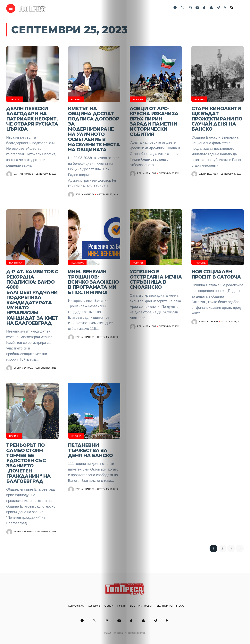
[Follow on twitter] (183, 8)
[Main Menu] (11, 8)
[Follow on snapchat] (211, 8)
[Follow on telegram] (218, 8)
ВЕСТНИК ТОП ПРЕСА (170, 606)
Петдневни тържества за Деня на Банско (90, 450)
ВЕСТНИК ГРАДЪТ (141, 606)
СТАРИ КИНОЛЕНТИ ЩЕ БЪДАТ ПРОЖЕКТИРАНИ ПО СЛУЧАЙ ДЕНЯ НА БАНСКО (217, 119)
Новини (76, 100)
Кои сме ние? (76, 606)
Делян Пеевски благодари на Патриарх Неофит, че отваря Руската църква (32, 119)
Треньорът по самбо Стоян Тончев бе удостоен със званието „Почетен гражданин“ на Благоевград (28, 463)
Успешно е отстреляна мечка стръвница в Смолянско (156, 279)
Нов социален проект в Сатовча (216, 274)
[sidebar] (239, 8)
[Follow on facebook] (175, 8)
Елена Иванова (85, 194)
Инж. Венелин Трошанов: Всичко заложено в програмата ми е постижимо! (93, 282)
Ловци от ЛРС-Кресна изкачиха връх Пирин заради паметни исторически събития (154, 121)
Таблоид (15, 100)
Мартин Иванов (23, 174)
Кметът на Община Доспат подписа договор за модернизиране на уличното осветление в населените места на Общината (94, 129)
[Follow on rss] (225, 8)
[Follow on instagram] (190, 8)
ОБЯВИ (109, 606)
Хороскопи (94, 606)
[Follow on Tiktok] (204, 8)
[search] (232, 8)
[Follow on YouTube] (197, 8)
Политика (16, 263)
